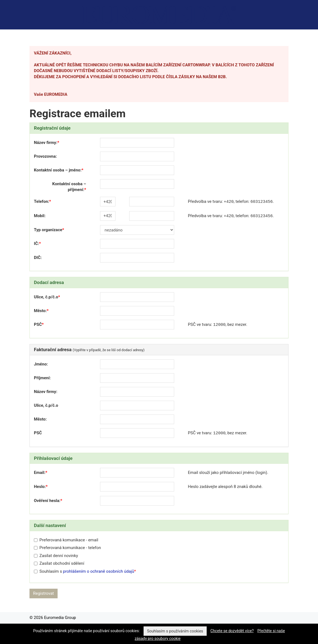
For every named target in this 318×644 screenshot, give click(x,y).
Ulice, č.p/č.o (46, 297)
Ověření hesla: (47, 501)
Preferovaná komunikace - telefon (67, 548)
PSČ (38, 324)
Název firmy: (46, 143)
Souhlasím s (84, 571)
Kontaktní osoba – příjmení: (69, 187)
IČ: (36, 244)
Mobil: (40, 216)
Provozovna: (45, 156)
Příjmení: (42, 378)
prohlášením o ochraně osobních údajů (99, 571)
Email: (40, 473)
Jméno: (41, 364)
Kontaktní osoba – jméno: (58, 170)
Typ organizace (48, 230)
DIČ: (38, 258)
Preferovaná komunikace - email (66, 540)
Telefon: (41, 201)
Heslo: (40, 487)
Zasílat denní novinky (56, 556)
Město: (40, 311)
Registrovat (44, 593)
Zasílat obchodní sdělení (59, 563)
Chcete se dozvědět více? (232, 631)
